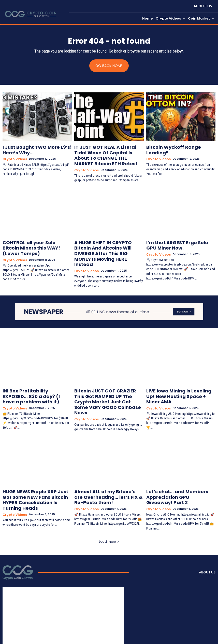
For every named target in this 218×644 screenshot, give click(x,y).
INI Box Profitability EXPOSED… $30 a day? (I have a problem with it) (37, 377)
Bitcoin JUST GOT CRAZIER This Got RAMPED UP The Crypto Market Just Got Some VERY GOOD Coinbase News (108, 382)
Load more (109, 508)
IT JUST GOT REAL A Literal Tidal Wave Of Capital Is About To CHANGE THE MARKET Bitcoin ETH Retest (105, 153)
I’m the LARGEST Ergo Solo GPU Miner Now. (175, 239)
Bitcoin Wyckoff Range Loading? (178, 147)
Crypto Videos (14, 157)
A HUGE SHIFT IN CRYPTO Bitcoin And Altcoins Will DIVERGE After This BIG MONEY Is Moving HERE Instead (108, 241)
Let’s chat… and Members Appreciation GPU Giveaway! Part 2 (180, 468)
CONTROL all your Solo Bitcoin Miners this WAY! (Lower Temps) (34, 239)
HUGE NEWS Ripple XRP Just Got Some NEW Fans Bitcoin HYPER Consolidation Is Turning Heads (33, 470)
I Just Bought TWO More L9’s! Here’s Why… (31, 149)
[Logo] (18, 539)
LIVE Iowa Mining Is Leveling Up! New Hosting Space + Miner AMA (180, 377)
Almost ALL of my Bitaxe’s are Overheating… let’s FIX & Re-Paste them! (107, 470)
